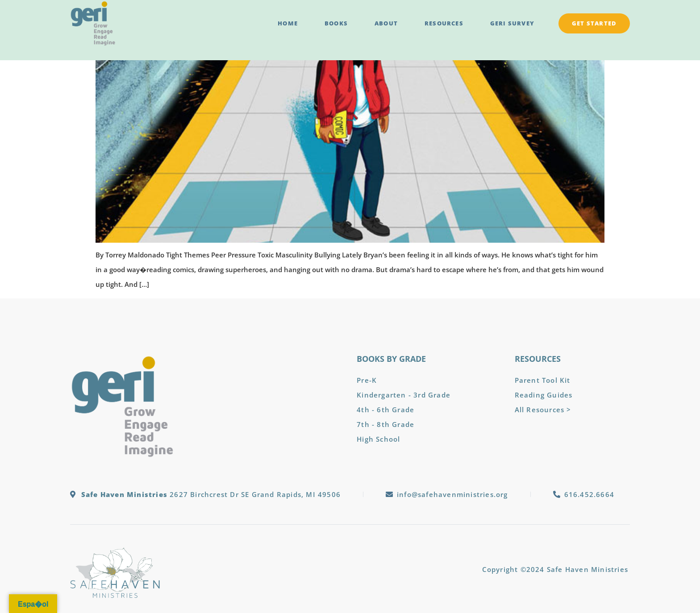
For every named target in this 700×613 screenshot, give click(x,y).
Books (336, 23)
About (386, 23)
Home (288, 23)
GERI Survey (512, 23)
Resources (444, 23)
